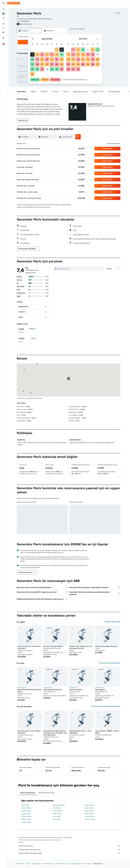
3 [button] (32, 54)
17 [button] (32, 64)
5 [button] (42, 54)
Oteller (28, 864)
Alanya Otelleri (89, 805)
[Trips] (3, 38)
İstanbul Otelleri (26, 808)
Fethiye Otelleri (26, 816)
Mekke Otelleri (89, 814)
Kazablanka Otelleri (59, 805)
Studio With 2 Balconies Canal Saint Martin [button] (30, 691)
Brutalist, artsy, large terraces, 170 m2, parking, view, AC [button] (81, 647)
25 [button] (37, 69)
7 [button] (52, 54)
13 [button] (47, 59)
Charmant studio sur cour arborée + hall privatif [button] (29, 647)
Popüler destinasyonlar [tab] (28, 793)
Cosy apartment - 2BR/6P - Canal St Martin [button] (107, 732)
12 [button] (42, 59)
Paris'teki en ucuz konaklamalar (110, 663)
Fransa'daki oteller (48, 864)
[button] (3, 3)
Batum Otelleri (89, 811)
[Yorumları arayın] (80, 269)
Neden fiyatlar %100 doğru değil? (70, 853)
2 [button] (62, 50)
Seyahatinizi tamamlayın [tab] (47, 793)
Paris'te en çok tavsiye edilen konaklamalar (106, 706)
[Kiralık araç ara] (3, 18)
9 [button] (62, 54)
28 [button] (52, 69)
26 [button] (42, 69)
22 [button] (57, 64)
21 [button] (52, 64)
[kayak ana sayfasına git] (14, 3)
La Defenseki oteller (76, 864)
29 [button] (57, 69)
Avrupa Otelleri (37, 864)
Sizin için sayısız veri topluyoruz (70, 849)
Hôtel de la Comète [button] (76, 690)
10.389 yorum (28, 24)
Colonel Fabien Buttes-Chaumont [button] (106, 646)
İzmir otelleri (57, 816)
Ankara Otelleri (58, 811)
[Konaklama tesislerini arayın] (3, 14)
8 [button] (57, 54)
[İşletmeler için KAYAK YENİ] (3, 32)
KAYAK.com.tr (20, 864)
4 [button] (37, 54)
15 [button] (57, 59)
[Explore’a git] (3, 24)
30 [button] (62, 69)
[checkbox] (27, 331)
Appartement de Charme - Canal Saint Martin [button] (80, 732)
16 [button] (62, 59)
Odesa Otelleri (89, 808)
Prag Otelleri (25, 805)
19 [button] (42, 64)
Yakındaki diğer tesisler (113, 622)
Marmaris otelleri (90, 819)
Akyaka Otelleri (26, 814)
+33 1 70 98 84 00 (23, 21)
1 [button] (57, 50)
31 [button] (32, 74)
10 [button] (32, 59)
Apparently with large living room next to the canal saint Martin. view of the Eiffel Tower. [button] (55, 733)
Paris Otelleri (57, 808)
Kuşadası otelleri (26, 822)
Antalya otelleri (89, 816)
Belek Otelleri (57, 814)
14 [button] (52, 59)
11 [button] (37, 59)
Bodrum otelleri (26, 819)
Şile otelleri (57, 819)
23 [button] (62, 64)
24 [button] (32, 69)
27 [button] (47, 69)
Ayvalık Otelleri (26, 811)
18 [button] (37, 64)
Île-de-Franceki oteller (62, 864)
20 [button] (47, 64)
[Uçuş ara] (3, 9)
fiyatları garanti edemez (55, 840)
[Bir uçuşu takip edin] (3, 28)
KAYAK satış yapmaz (70, 846)
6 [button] (47, 54)
